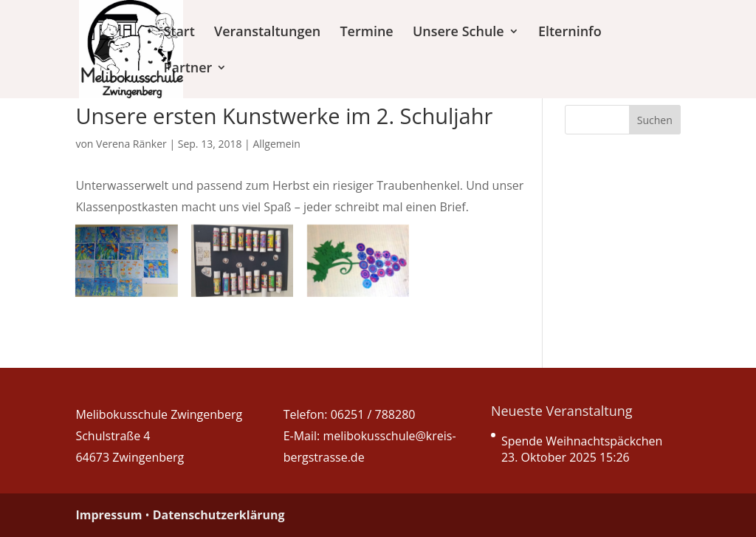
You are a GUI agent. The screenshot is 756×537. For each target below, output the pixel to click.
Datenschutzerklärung (219, 515)
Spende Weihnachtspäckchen (582, 441)
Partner (188, 69)
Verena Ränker (131, 144)
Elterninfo (570, 33)
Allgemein (276, 144)
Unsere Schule (458, 33)
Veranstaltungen (267, 33)
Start (179, 33)
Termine (366, 33)
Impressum (109, 515)
